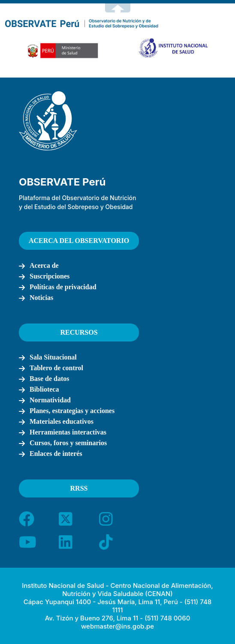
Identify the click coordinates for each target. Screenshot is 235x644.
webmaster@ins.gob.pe (117, 626)
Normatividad (50, 400)
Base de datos (49, 379)
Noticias (41, 298)
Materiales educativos (62, 421)
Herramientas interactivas (68, 432)
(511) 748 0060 (167, 618)
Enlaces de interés (56, 454)
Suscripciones (50, 276)
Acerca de (44, 265)
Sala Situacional (53, 357)
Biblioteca (44, 389)
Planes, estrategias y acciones (72, 411)
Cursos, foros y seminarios (68, 443)
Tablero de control (56, 368)
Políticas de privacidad (63, 287)
